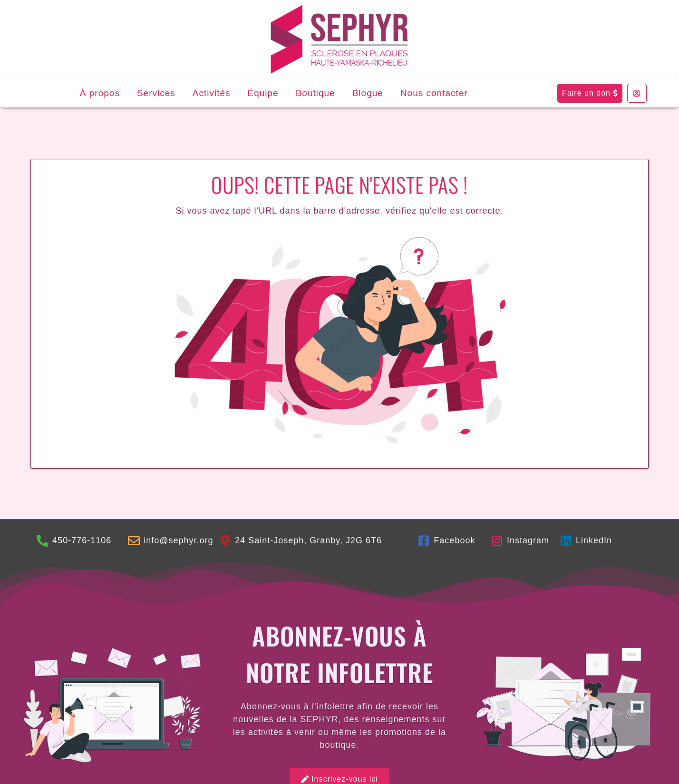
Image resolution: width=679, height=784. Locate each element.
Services (156, 93)
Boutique (315, 93)
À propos (100, 93)
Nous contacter (434, 93)
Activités (212, 93)
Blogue (368, 93)
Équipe (263, 93)
